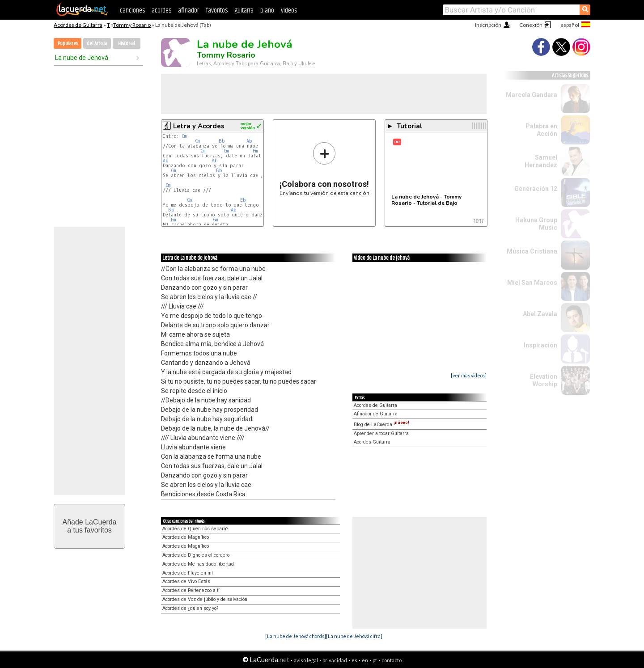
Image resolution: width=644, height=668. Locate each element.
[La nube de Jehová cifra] (354, 636)
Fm (255, 151)
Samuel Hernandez (541, 161)
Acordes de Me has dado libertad (198, 564)
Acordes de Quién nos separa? (195, 529)
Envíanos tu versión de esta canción (324, 169)
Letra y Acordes (199, 126)
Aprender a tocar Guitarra (381, 433)
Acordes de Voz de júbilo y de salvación (205, 599)
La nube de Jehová (82, 58)
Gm (226, 151)
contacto (392, 660)
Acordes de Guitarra (78, 25)
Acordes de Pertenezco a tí (191, 590)
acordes (161, 11)
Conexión (531, 25)
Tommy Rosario (132, 25)
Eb (243, 200)
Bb (222, 141)
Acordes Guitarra (372, 442)
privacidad (335, 660)
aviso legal (306, 660)
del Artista (97, 44)
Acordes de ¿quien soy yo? (190, 608)
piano (267, 11)
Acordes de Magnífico (186, 537)
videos (289, 11)
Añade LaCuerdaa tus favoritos (90, 526)
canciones (132, 11)
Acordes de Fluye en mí (188, 573)
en (365, 660)
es (354, 660)
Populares (68, 44)
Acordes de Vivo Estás (186, 581)
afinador (189, 11)
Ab (249, 141)
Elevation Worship (544, 380)
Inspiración (540, 345)
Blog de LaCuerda (381, 425)
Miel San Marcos (532, 283)
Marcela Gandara (532, 95)
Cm (184, 136)
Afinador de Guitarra (376, 414)
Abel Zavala (540, 314)
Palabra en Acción (541, 130)
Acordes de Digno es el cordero (196, 555)
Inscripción (488, 25)
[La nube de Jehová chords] (296, 636)
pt (375, 660)
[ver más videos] (469, 375)
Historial (127, 44)
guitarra (244, 11)
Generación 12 (536, 189)
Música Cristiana (532, 251)
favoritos (217, 11)
